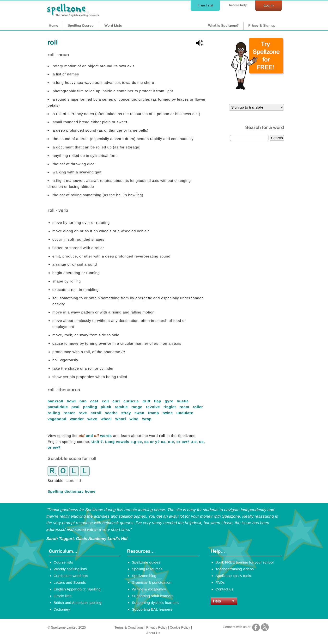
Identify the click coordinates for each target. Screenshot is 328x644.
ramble (122, 407)
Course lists (63, 562)
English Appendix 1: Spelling (77, 589)
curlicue (132, 401)
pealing (91, 407)
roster (70, 413)
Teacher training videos (235, 569)
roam (185, 407)
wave (93, 419)
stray (127, 413)
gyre (170, 401)
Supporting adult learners (153, 596)
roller (198, 407)
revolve (153, 407)
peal (76, 407)
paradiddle (58, 407)
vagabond (58, 419)
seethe (112, 413)
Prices (262, 25)
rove (83, 413)
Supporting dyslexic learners (155, 603)
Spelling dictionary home (71, 491)
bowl (72, 401)
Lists (113, 25)
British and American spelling (77, 603)
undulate (185, 413)
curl (117, 401)
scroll (97, 413)
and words (95, 436)
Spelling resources (147, 569)
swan (140, 413)
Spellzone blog (144, 576)
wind (135, 419)
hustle (183, 401)
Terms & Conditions (129, 627)
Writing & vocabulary (149, 589)
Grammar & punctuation (152, 582)
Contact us (224, 589)
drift (147, 401)
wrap (147, 419)
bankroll (56, 401)
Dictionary (62, 609)
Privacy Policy (157, 627)
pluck (106, 407)
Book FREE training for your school (244, 562)
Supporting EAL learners (152, 609)
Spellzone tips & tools (233, 576)
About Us (153, 633)
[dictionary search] (249, 138)
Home (53, 25)
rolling (54, 413)
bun (84, 401)
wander (77, 419)
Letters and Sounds (70, 582)
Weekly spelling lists (70, 569)
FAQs (220, 582)
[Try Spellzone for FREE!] (258, 88)
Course (81, 25)
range (137, 407)
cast (95, 401)
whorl (121, 419)
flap (158, 401)
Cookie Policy (180, 627)
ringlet (170, 407)
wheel (107, 419)
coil (106, 401)
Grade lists (62, 596)
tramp (154, 413)
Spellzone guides (146, 562)
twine (168, 413)
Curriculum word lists (71, 576)
